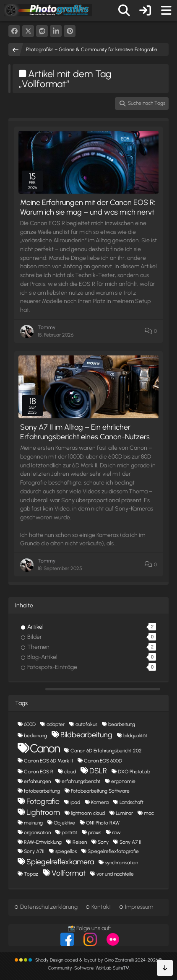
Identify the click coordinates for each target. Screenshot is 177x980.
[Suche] (124, 10)
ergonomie (123, 781)
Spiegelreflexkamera (60, 862)
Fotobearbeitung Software (100, 791)
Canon (45, 748)
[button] (56, 31)
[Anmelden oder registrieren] (145, 10)
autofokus (86, 724)
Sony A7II (34, 851)
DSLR (98, 771)
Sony (103, 842)
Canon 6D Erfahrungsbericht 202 (106, 751)
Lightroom (43, 812)
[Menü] (166, 10)
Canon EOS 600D (103, 761)
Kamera (100, 802)
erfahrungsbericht (81, 781)
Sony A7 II (130, 842)
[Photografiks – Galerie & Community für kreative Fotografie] (48, 10)
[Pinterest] (70, 31)
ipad (75, 802)
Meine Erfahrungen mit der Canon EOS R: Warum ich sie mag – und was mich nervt (88, 207)
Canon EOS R (39, 772)
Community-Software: (89, 968)
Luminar (124, 813)
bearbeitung (122, 724)
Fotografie (43, 801)
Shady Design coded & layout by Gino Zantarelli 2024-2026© (99, 960)
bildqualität (135, 736)
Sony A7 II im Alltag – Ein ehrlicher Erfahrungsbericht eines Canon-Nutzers (85, 432)
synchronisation (121, 863)
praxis (95, 832)
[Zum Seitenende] (165, 968)
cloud (70, 772)
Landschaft (131, 802)
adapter (56, 724)
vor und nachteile (115, 874)
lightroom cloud (88, 813)
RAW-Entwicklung (43, 842)
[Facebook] (14, 31)
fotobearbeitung (42, 791)
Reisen (80, 842)
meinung (33, 823)
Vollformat (69, 873)
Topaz (31, 874)
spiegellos (66, 851)
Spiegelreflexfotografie (113, 851)
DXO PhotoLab (134, 772)
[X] (28, 31)
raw (116, 832)
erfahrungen (37, 781)
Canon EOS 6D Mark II (48, 761)
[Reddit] (42, 31)
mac (149, 813)
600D (30, 724)
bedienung (35, 736)
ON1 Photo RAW (103, 823)
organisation (37, 832)
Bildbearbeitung (86, 735)
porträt (69, 832)
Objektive (64, 823)
